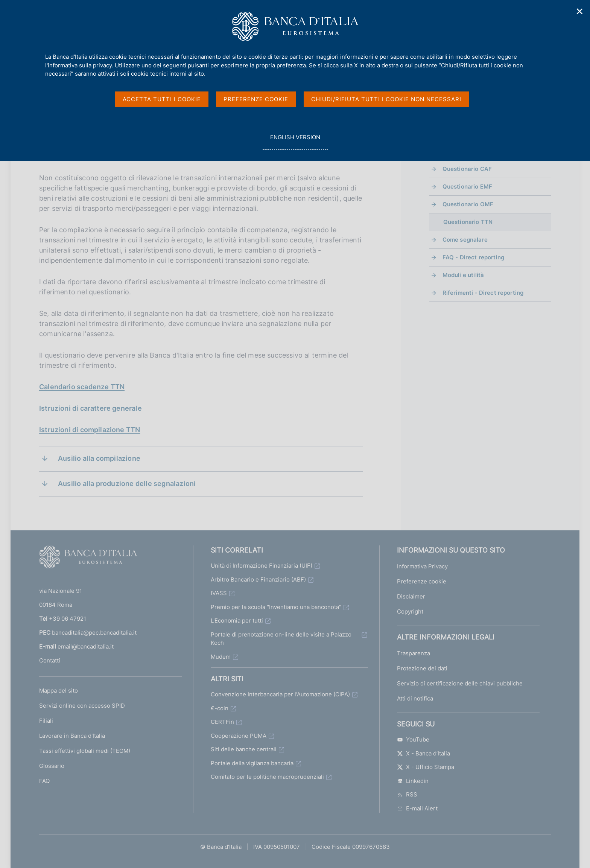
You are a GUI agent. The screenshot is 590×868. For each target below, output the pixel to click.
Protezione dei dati (422, 668)
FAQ (44, 781)
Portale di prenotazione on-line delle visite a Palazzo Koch (281, 639)
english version (295, 141)
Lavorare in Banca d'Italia (72, 736)
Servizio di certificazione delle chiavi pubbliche (460, 683)
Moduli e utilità (463, 275)
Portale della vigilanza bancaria (252, 763)
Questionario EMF (467, 187)
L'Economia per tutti (237, 621)
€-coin (220, 708)
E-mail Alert (417, 808)
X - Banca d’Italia (423, 753)
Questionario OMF (468, 204)
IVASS (219, 593)
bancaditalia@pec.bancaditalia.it (94, 633)
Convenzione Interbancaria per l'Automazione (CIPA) (280, 694)
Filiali (46, 721)
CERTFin (222, 722)
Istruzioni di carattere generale (90, 408)
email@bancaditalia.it (86, 646)
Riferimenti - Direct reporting (483, 293)
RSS (407, 794)
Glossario (52, 766)
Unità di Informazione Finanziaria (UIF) (262, 566)
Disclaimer (411, 596)
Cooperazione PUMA (239, 736)
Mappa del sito (59, 691)
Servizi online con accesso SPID (82, 706)
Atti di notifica (415, 698)
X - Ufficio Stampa (426, 767)
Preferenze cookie (422, 581)
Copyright (410, 611)
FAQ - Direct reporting (473, 257)
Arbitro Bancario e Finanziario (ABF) (258, 579)
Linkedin (413, 781)
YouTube (413, 739)
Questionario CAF (467, 169)
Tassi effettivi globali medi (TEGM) (85, 751)
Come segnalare (465, 240)
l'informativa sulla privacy (78, 65)
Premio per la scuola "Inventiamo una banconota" (276, 607)
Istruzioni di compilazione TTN (90, 430)
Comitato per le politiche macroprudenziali (267, 777)
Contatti (50, 660)
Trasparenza (414, 653)
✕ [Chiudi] (580, 11)
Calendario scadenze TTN (82, 387)
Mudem (221, 657)
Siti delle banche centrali (244, 749)
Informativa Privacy (422, 566)
